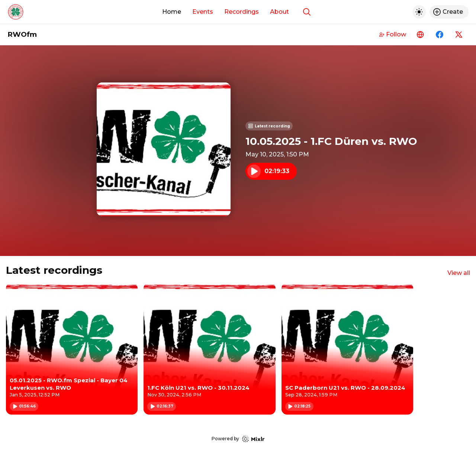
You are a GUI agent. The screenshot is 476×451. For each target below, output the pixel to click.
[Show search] (307, 12)
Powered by (238, 439)
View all (459, 273)
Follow (393, 34)
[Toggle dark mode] (419, 12)
